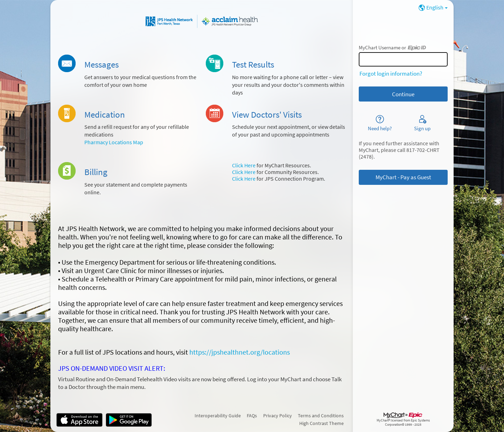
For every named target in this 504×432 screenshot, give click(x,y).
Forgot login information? (391, 74)
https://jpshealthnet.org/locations (240, 352)
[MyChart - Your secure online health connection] (202, 21)
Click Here (244, 165)
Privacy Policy (278, 416)
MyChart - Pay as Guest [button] (403, 177)
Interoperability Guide (218, 416)
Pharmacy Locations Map (114, 142)
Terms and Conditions (321, 416)
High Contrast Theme (321, 423)
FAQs (252, 416)
